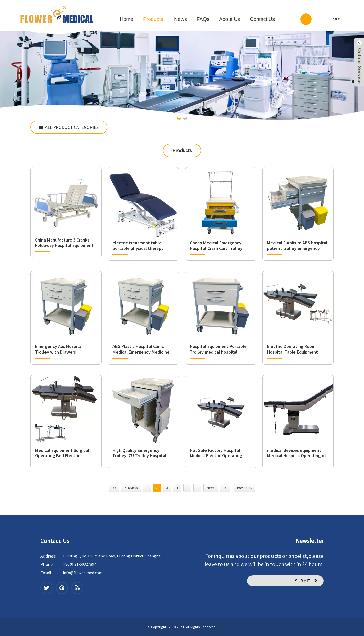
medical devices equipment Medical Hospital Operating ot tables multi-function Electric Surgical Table (297, 453)
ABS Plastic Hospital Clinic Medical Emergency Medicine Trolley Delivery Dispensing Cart (141, 349)
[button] (179, 118)
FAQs (203, 19)
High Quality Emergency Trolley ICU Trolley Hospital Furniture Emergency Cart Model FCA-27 (139, 453)
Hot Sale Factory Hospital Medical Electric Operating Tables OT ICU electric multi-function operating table (218, 453)
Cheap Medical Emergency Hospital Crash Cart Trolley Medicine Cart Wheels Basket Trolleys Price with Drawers (219, 245)
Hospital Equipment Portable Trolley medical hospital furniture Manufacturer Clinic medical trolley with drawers (218, 349)
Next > (211, 488)
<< (114, 488)
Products (153, 19)
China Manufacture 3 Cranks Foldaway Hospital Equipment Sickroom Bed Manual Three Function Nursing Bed (64, 243)
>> (225, 488)
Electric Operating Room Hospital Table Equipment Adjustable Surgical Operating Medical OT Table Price (297, 349)
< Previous (131, 488)
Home (127, 19)
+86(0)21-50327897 (80, 564)
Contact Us (262, 19)
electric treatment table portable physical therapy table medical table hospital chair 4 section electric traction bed (140, 245)
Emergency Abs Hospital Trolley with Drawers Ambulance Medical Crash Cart (65, 349)
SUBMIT (303, 581)
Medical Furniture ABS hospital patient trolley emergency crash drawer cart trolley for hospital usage (297, 245)
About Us (230, 19)
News (180, 19)
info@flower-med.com (83, 573)
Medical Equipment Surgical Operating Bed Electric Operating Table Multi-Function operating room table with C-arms (65, 453)
